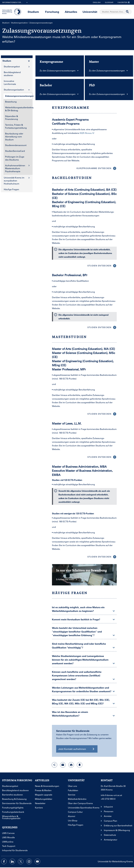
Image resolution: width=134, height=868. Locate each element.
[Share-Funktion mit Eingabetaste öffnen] (54, 765)
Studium (33, 12)
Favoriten (123, 2)
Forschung (52, 12)
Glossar (108, 2)
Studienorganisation (19, 23)
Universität (90, 12)
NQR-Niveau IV (87, 133)
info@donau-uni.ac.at (111, 795)
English (97, 2)
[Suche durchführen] (127, 12)
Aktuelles (71, 12)
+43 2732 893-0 (108, 799)
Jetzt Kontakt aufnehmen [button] (77, 749)
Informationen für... (15, 3)
